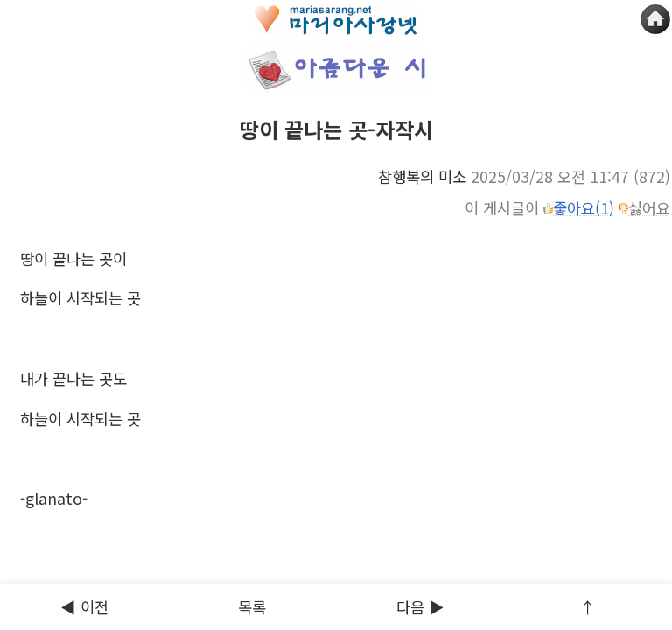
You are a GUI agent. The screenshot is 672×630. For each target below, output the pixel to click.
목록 (252, 607)
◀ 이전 (84, 607)
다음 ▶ (420, 607)
